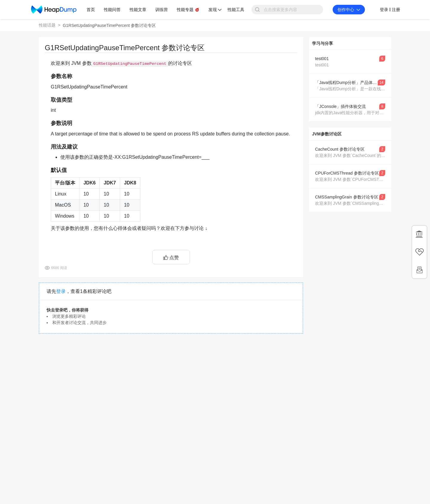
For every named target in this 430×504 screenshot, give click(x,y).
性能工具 (236, 10)
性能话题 (47, 25)
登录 (61, 291)
